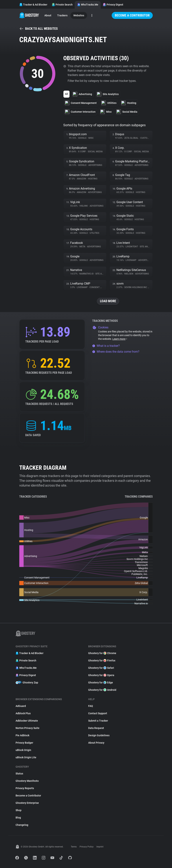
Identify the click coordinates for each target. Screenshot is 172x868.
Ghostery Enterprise (27, 803)
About (48, 15)
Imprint (100, 847)
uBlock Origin (23, 750)
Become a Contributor (132, 15)
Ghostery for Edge (101, 683)
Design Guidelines (99, 735)
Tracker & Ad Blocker (33, 5)
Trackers (62, 15)
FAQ (91, 706)
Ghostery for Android (102, 690)
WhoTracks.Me (88, 5)
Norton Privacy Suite (28, 728)
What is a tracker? (106, 346)
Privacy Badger (24, 743)
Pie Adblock (22, 735)
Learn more (120, 339)
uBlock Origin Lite (26, 757)
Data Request (96, 728)
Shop (19, 810)
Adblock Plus (23, 713)
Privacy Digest (113, 5)
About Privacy (96, 743)
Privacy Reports (25, 788)
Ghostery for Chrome (102, 653)
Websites (79, 15)
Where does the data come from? (116, 352)
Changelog (22, 825)
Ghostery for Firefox (102, 660)
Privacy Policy (87, 847)
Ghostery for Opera (101, 675)
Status (19, 774)
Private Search (62, 5)
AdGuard (21, 706)
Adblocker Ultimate (27, 721)
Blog (18, 818)
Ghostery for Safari (101, 668)
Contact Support (98, 713)
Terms (74, 847)
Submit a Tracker (98, 721)
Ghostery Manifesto (27, 781)
